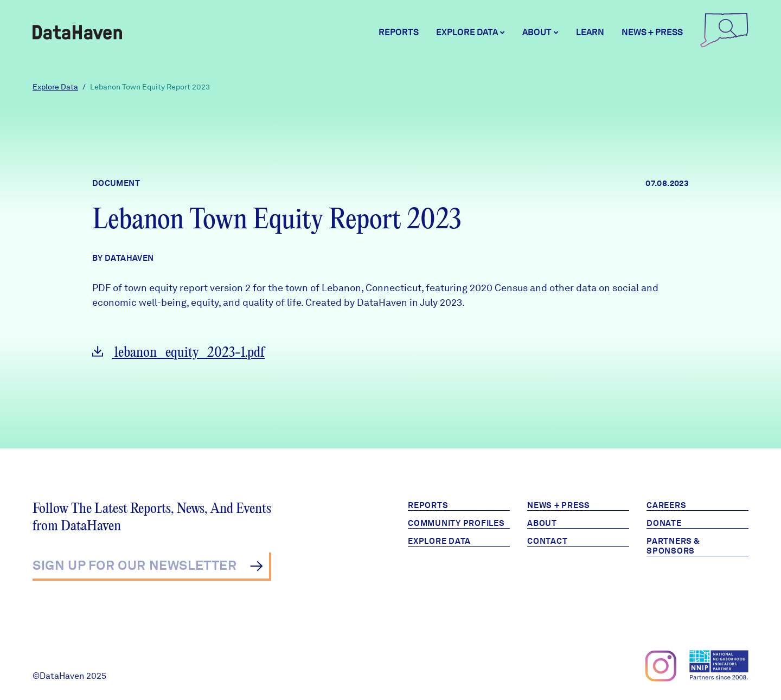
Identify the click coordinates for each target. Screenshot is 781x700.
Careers (666, 505)
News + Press (652, 32)
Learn (590, 32)
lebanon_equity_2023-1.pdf (178, 353)
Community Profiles (456, 523)
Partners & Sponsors (673, 546)
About (542, 523)
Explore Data (55, 87)
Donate (664, 523)
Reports (399, 32)
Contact (547, 541)
